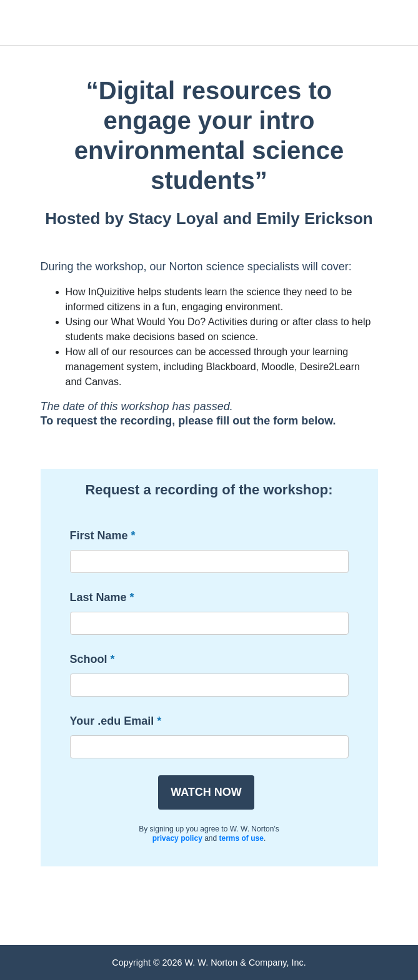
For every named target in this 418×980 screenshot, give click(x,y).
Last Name (98, 597)
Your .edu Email (112, 721)
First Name (99, 536)
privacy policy (177, 838)
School (89, 659)
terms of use (241, 838)
